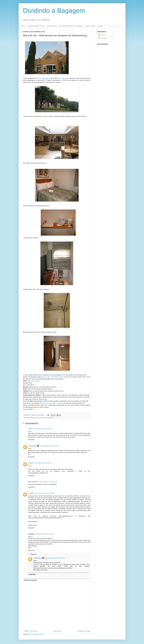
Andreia (31, 463)
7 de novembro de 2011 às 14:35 (44, 493)
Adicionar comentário (30, 580)
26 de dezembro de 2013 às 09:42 (55, 558)
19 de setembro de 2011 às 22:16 (49, 446)
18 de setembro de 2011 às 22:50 (42, 429)
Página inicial (57, 631)
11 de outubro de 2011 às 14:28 (48, 482)
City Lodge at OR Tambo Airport (53, 377)
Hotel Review (52, 26)
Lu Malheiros (34, 415)
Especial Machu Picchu (36, 26)
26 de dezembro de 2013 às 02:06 (45, 534)
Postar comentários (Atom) (36, 634)
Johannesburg (49, 418)
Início (23, 26)
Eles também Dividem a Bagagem (71, 26)
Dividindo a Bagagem (54, 11)
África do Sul (34, 418)
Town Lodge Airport (43, 78)
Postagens (102, 35)
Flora (30, 429)
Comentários (103, 38)
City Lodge (61, 78)
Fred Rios (31, 493)
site (39, 387)
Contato (100, 26)
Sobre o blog (90, 26)
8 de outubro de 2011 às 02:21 (43, 463)
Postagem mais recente (30, 631)
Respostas (33, 554)
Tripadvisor (45, 403)
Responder (31, 440)
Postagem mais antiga (84, 631)
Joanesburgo (41, 418)
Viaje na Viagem (57, 403)
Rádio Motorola (33, 482)
